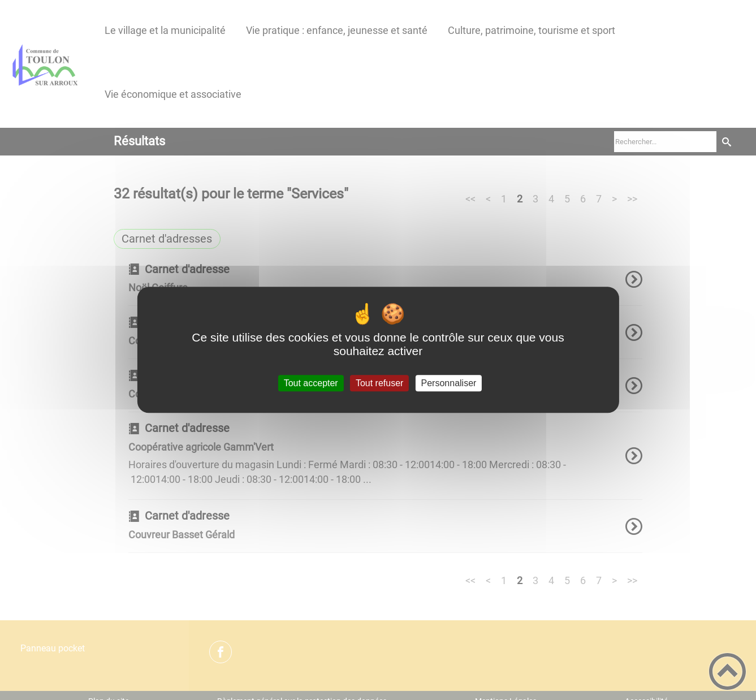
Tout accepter (311, 383)
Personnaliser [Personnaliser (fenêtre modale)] (449, 383)
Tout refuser (379, 383)
